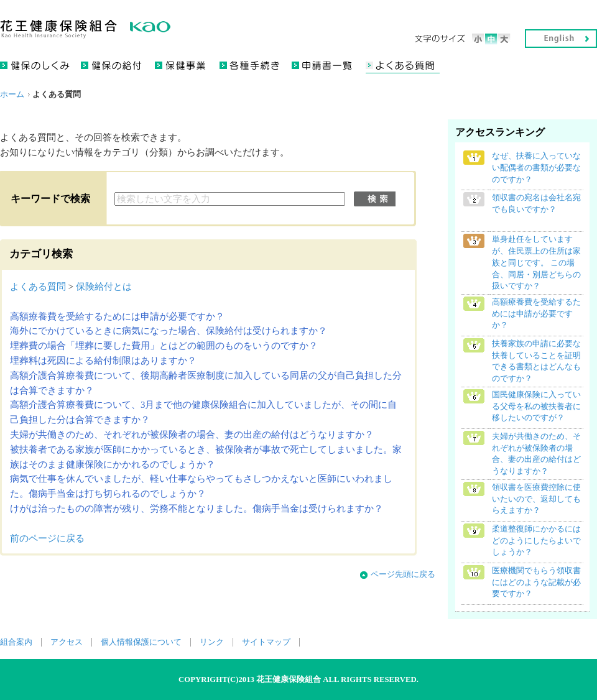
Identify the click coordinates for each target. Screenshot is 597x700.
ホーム (12, 94)
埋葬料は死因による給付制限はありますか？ (103, 361)
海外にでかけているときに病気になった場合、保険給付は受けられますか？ (169, 331)
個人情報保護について (141, 642)
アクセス (67, 642)
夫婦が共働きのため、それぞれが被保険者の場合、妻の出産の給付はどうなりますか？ (192, 435)
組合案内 (16, 642)
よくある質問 (38, 287)
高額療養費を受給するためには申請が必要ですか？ (117, 316)
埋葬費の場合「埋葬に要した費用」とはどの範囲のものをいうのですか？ (164, 346)
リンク (212, 642)
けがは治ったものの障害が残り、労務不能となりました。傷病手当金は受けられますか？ (197, 509)
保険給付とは (104, 287)
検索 (375, 199)
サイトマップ (266, 642)
